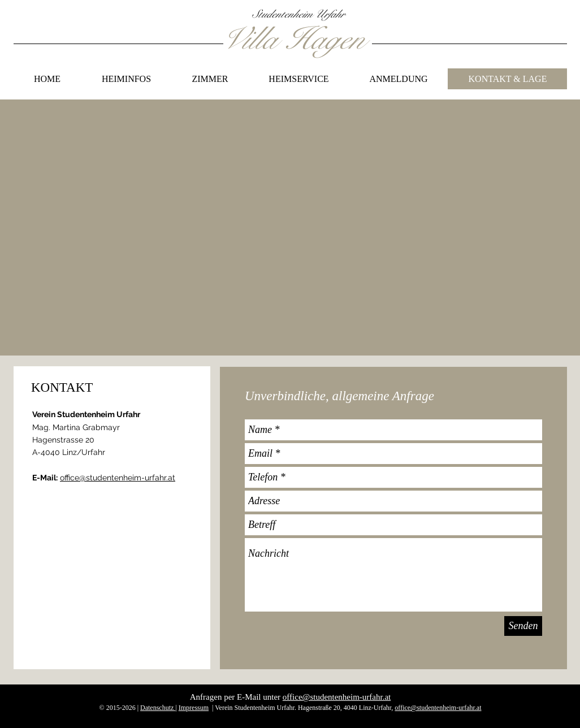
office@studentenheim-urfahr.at (118, 478)
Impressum (194, 708)
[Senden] (523, 626)
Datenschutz (158, 708)
